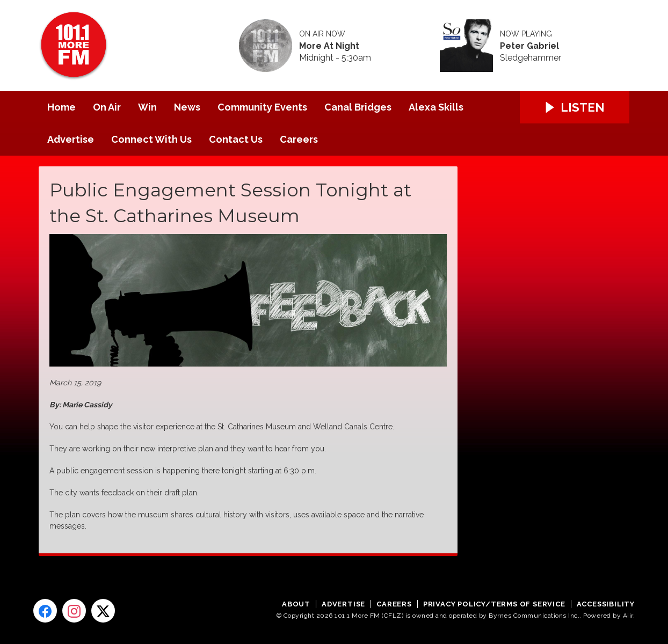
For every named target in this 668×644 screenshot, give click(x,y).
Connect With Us (151, 139)
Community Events (262, 107)
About (296, 604)
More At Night (329, 46)
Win (147, 107)
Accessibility (606, 604)
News (187, 107)
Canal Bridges (358, 107)
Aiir (628, 616)
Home (61, 107)
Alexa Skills (436, 107)
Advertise (71, 139)
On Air (107, 107)
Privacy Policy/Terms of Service (494, 604)
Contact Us (236, 139)
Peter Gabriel (529, 46)
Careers (299, 139)
